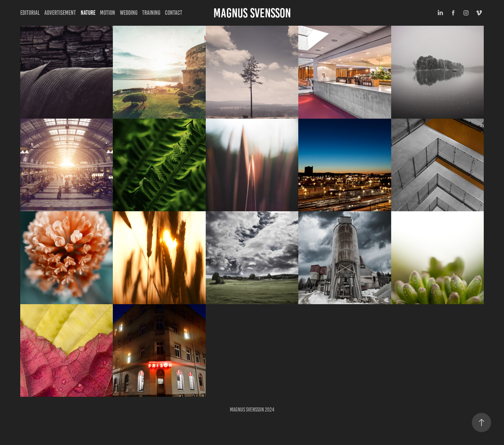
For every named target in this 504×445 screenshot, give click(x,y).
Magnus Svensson (252, 13)
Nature (88, 13)
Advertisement (60, 13)
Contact (174, 13)
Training (151, 13)
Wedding (129, 13)
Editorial (30, 13)
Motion (108, 13)
